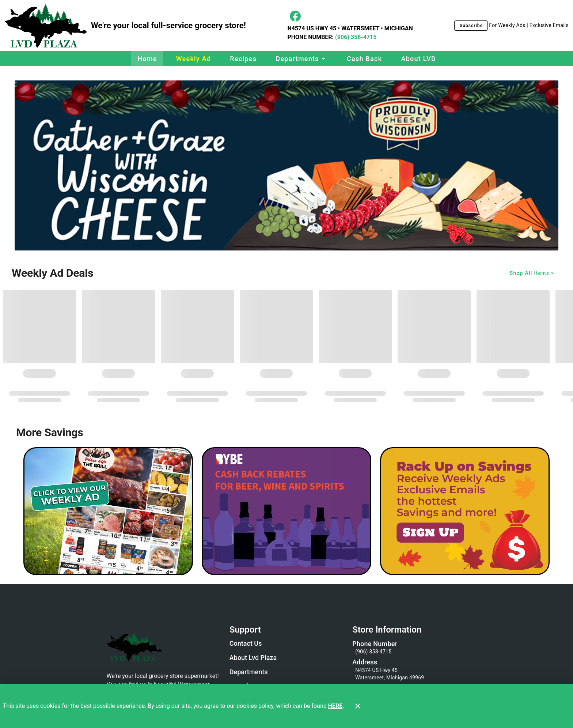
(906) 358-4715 (355, 37)
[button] (301, 59)
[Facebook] (295, 16)
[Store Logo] (164, 646)
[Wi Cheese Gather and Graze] (286, 165)
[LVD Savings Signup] (465, 511)
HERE (335, 706)
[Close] (358, 706)
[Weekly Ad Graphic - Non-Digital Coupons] (108, 511)
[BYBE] (286, 511)
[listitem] (246, 644)
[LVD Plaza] (48, 26)
